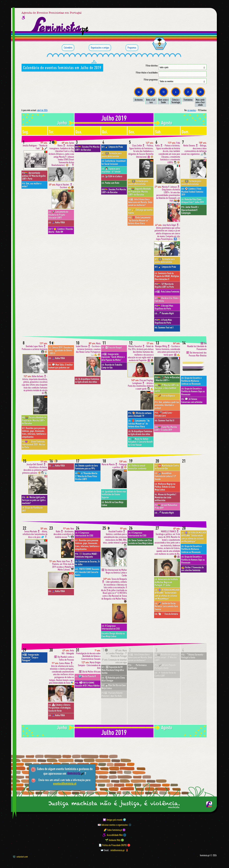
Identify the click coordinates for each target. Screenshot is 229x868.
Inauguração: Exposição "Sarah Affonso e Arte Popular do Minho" (113, 357)
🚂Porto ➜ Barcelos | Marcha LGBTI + (167, 379)
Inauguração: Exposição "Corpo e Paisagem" (31, 657)
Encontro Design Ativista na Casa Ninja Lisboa (113, 635)
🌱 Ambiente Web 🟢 (115, 840)
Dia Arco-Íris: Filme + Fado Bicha (167, 299)
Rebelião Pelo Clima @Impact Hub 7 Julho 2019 (193, 201)
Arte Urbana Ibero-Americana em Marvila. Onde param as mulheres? (140, 202)
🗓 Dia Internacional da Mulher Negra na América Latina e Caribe (114, 573)
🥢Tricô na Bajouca (165, 396)
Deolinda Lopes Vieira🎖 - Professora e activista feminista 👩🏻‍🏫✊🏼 (35, 348)
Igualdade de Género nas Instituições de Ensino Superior (114, 494)
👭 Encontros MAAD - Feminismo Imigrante (87, 555)
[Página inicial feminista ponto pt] (60, 26)
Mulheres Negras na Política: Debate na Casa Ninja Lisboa (165, 487)
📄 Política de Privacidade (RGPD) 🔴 (114, 845)
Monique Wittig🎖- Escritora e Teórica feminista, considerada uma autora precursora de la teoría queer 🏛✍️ (168, 349)
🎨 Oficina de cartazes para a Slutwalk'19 (140, 414)
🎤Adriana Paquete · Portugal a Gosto (166, 666)
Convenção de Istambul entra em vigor (114, 661)
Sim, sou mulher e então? (32, 185)
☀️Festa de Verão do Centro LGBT (165, 674)
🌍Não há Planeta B (85, 676)
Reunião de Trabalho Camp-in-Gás (112, 366)
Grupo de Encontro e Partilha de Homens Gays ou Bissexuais (193, 391)
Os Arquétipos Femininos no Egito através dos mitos (87, 380)
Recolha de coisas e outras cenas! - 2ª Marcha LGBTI (166, 657)
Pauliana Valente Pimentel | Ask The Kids (112, 694)
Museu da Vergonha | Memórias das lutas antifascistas (165, 497)
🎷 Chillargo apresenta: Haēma (141, 211)
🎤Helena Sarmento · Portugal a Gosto (193, 656)
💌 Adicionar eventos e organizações (113, 825)
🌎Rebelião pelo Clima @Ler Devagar (113, 679)
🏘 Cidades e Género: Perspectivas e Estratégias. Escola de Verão (60, 708)
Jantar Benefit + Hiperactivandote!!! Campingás (190, 210)
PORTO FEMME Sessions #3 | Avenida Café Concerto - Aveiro (87, 572)
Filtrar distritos (152, 66)
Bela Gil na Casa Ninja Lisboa (112, 504)
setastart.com (20, 857)
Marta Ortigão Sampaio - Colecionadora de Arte (89, 665)
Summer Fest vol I (164, 327)
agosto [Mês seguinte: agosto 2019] (167, 123)
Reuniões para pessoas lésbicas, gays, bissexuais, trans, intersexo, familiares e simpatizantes (34, 432)
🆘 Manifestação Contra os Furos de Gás (167, 467)
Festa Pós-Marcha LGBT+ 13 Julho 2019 (166, 428)
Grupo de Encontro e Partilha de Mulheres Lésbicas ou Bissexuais (191, 381)
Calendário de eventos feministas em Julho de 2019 (62, 68)
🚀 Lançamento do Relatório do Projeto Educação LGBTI (58, 215)
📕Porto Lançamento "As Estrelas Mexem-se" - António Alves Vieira (139, 220)
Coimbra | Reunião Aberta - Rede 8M (61, 230)
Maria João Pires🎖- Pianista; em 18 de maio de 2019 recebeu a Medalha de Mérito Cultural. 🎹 (62, 566)
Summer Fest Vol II (165, 420)
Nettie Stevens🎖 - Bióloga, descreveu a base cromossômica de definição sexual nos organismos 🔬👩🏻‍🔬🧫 (194, 150)
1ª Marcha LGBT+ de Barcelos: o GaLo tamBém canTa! (167, 388)
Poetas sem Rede (110, 183)
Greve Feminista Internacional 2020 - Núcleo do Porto (34, 444)
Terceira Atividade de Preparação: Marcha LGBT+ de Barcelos (34, 420)
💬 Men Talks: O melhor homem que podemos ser (61, 366)
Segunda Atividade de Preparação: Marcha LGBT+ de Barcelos (140, 192)
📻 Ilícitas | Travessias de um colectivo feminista (193, 569)
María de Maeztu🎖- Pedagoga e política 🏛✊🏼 (114, 464)
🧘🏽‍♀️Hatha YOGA (57, 222)
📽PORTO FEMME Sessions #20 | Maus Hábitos (87, 684)
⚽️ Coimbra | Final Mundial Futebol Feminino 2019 (192, 192)
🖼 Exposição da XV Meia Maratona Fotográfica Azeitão (113, 670)
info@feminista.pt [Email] (117, 850)
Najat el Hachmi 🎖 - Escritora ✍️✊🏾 (61, 186)
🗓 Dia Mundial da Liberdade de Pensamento (197, 346)
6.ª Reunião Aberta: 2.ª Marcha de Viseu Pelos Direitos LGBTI (86, 476)
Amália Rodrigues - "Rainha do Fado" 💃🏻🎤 (35, 146)
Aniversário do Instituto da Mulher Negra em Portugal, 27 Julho (166, 582)
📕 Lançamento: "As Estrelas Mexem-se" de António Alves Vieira (139, 424)
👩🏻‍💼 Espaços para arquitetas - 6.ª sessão (111, 170)
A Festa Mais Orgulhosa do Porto (163, 321)
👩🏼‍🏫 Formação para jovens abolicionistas (112, 155)
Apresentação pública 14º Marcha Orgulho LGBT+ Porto (34, 176)
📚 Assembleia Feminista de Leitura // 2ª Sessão (165, 476)
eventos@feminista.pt (65, 783)
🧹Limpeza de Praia (112, 147)
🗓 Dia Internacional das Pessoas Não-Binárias (196, 354)
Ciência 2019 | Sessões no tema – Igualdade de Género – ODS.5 (61, 350)
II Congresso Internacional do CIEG (84, 534)
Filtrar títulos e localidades (147, 73)
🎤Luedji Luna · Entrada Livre (164, 414)
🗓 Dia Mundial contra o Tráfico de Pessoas (64, 658)
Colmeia (160, 48)
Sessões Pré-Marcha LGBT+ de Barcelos (87, 148)
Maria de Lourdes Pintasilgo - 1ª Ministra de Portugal (116, 653)
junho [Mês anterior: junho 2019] (62, 123)
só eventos (192, 110)
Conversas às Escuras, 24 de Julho (87, 563)
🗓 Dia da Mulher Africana (90, 672)
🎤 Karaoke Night (164, 313)
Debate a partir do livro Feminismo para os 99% (86, 467)
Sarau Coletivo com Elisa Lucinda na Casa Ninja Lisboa (140, 542)
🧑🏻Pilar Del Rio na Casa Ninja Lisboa (114, 687)
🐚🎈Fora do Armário (166, 614)
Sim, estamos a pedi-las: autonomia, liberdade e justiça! (167, 405)
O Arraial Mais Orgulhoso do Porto (164, 307)
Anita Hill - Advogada (68, 652)
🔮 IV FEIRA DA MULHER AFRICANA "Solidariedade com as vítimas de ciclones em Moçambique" (167, 594)
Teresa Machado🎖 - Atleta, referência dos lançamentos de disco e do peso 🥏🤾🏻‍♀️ (35, 533)
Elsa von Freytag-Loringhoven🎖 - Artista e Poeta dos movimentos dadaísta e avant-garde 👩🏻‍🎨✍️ (141, 384)
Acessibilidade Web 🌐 (117, 835)
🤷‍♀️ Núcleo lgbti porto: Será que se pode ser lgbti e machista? (34, 500)
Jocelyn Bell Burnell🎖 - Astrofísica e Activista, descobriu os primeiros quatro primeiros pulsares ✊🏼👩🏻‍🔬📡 (35, 467)
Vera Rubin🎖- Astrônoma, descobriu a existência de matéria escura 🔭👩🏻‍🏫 (64, 533)
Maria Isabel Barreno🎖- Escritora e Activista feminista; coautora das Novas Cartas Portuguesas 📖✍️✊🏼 (88, 349)
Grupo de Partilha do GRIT (32, 509)
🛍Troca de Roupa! (112, 347)
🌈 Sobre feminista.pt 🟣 (115, 830)
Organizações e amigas (100, 48)
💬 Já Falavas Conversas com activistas (192, 400)
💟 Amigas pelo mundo (113, 820)
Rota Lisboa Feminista (167, 292)
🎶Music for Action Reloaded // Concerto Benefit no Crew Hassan (140, 442)
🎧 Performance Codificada (137, 666)
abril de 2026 (42, 110)
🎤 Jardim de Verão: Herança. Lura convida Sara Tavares (166, 606)
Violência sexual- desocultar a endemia (137, 467)
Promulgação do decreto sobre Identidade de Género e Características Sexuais (88, 655)
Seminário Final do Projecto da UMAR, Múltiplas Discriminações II (167, 276)
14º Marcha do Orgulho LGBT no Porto (164, 285)
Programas (132, 48)
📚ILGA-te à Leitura (112, 176)
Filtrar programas (151, 80)
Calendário (68, 48)
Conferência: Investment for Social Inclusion (114, 162)
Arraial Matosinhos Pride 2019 (166, 506)
